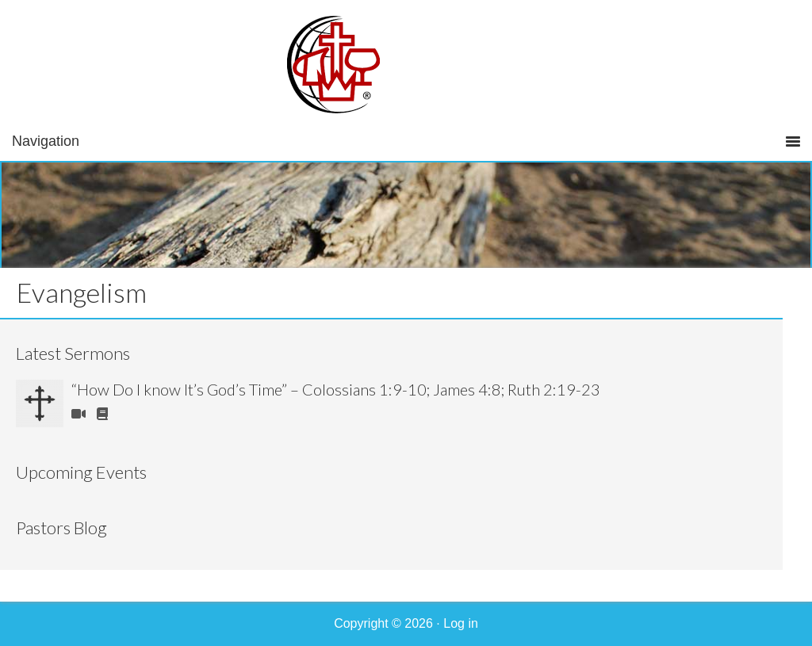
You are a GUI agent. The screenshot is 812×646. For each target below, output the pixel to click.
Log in (461, 623)
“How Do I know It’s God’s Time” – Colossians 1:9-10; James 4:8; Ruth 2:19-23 (336, 389)
